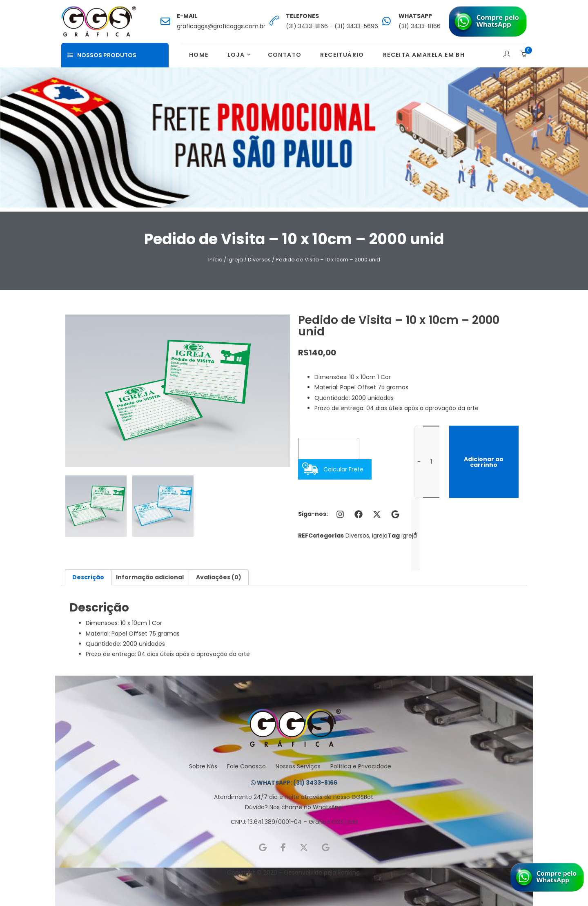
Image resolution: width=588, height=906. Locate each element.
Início (215, 260)
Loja (236, 55)
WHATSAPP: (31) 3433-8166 (294, 783)
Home (199, 55)
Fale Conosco (246, 766)
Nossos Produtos (102, 55)
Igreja (235, 260)
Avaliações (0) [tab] (219, 577)
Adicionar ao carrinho (484, 462)
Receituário (342, 55)
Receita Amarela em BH (424, 55)
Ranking (349, 873)
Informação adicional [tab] (150, 577)
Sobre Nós (203, 766)
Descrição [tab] (88, 577)
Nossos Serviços (298, 766)
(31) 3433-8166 (420, 26)
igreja (409, 536)
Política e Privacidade (361, 766)
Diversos (259, 260)
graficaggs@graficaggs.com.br (221, 26)
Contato (285, 55)
